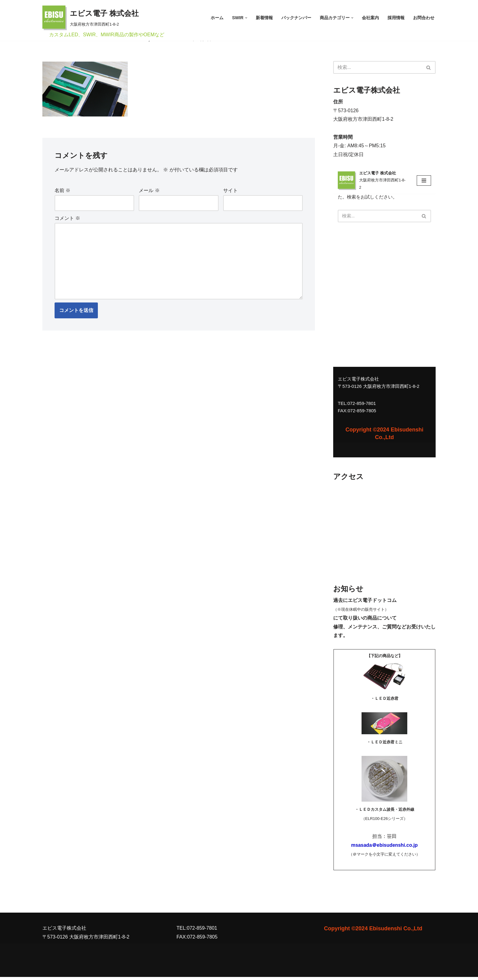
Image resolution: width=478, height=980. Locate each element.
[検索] (378, 67)
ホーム (217, 18)
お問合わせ (424, 18)
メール (149, 191)
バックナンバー (296, 18)
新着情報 (264, 18)
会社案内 (370, 18)
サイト (230, 191)
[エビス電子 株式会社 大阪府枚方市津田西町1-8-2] (91, 18)
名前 (62, 191)
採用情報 (396, 18)
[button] (246, 18)
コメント (67, 219)
